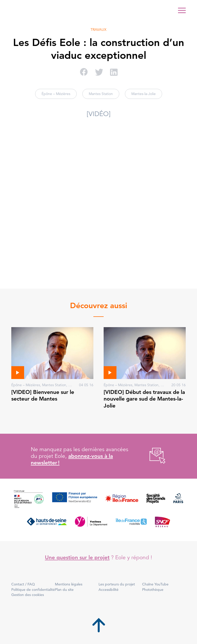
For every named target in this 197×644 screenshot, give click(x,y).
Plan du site (64, 590)
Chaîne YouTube (155, 584)
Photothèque (153, 590)
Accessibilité (109, 590)
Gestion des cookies (28, 595)
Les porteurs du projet (117, 584)
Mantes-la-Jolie (144, 94)
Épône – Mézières (56, 94)
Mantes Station (101, 94)
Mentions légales (69, 584)
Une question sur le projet (77, 557)
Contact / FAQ (23, 584)
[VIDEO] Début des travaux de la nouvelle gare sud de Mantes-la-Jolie (144, 399)
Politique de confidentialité (33, 590)
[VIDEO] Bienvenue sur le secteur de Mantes (43, 395)
